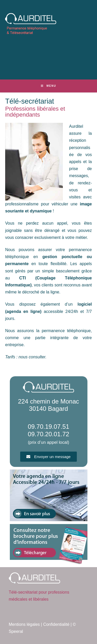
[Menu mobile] (48, 86)
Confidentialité (56, 624)
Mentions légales (24, 624)
